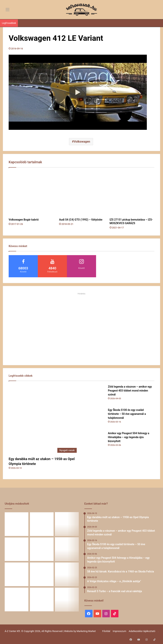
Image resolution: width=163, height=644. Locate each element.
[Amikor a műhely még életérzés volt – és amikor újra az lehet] (67, 574)
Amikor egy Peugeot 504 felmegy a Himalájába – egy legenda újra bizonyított (129, 437)
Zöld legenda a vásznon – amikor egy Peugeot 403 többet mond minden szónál (130, 391)
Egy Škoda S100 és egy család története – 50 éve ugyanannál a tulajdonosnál (127, 414)
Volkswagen (82, 142)
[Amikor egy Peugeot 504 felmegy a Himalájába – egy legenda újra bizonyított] (95, 442)
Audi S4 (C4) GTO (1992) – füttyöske (81, 220)
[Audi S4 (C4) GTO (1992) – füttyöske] (81, 194)
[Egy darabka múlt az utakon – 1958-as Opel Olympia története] (44, 420)
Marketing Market (86, 631)
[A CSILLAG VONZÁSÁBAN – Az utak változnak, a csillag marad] (67, 599)
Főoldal (106, 631)
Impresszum (119, 631)
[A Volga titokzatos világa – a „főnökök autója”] (67, 549)
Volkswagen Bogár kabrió (24, 220)
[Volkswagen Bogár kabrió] (31, 194)
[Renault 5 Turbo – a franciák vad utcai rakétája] (17, 574)
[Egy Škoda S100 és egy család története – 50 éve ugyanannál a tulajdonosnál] (95, 418)
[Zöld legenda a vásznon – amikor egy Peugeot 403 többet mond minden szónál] (95, 395)
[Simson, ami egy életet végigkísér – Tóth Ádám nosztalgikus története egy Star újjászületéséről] (42, 574)
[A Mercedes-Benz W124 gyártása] (17, 599)
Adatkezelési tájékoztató (142, 631)
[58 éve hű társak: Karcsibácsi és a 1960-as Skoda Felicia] (42, 549)
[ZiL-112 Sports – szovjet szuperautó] (42, 599)
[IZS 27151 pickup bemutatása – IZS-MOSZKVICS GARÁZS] (132, 194)
